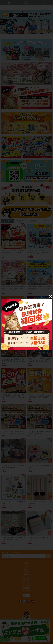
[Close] (51, 296)
